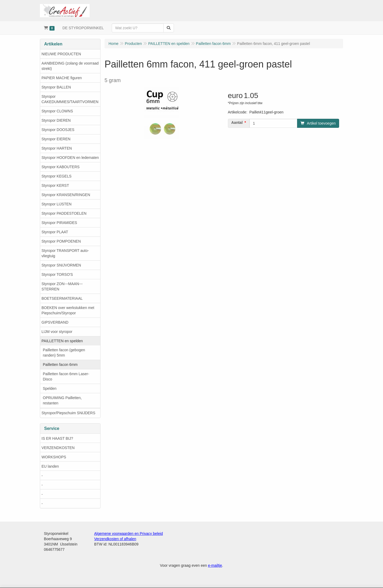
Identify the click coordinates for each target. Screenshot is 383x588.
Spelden (50, 388)
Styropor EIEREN (56, 139)
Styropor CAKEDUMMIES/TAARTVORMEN (70, 99)
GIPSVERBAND (55, 322)
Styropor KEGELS (57, 176)
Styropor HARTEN (57, 148)
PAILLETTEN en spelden (62, 341)
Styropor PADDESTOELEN (64, 213)
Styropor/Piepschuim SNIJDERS (68, 413)
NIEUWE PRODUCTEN (61, 54)
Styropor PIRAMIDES (59, 223)
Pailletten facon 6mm (60, 365)
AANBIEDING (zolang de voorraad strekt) (70, 66)
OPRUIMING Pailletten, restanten (62, 400)
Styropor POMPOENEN (61, 241)
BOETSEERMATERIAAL (62, 298)
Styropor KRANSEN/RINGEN (66, 195)
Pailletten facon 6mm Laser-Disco (66, 377)
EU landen (50, 466)
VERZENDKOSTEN (58, 448)
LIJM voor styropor (57, 332)
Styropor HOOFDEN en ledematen (70, 158)
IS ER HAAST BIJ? (57, 438)
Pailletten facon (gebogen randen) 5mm (64, 353)
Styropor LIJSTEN (57, 204)
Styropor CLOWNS (57, 111)
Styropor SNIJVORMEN (61, 265)
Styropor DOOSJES (58, 130)
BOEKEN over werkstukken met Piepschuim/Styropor (68, 310)
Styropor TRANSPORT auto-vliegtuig (65, 253)
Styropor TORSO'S (57, 274)
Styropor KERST (55, 185)
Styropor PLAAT (55, 232)
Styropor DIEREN (56, 120)
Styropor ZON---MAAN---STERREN (62, 286)
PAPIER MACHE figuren (62, 78)
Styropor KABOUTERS (61, 167)
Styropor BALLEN (56, 87)
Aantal (237, 122)
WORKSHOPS (54, 457)
